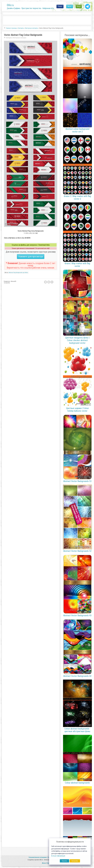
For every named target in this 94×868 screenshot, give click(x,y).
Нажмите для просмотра (31, 256)
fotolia (26, 273)
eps (24, 273)
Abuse (44, 863)
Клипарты (9, 38)
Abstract (11, 273)
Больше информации (58, 856)
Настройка (75, 861)
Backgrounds (19, 273)
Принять (64, 861)
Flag (14, 273)
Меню (70, 6)
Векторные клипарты (20, 38)
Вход (79, 6)
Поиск (60, 6)
